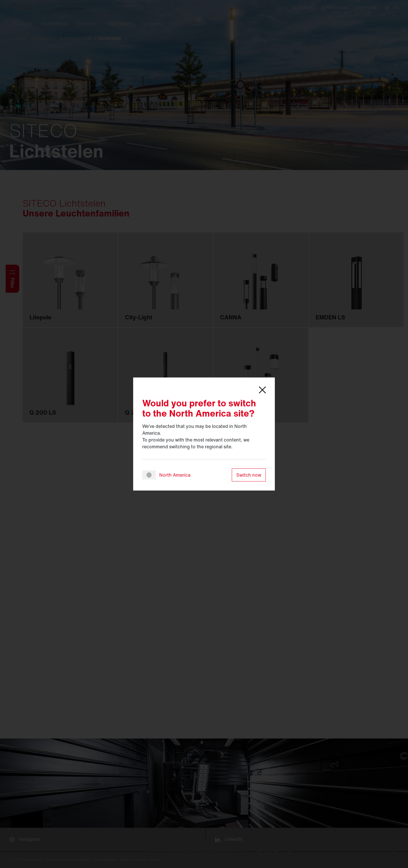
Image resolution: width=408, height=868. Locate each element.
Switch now (249, 475)
